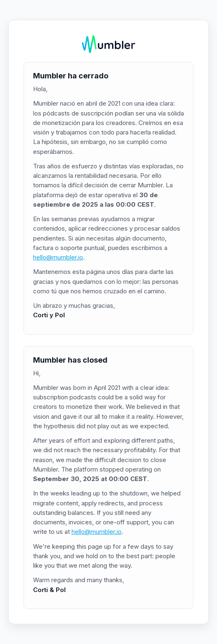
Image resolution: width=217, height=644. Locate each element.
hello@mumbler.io (58, 257)
